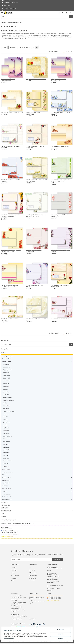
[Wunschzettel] (63, 13)
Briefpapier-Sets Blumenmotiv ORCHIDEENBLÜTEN (58, 80)
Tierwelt (4, 491)
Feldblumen (6, 395)
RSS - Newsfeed (15, 575)
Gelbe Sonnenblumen (8, 400)
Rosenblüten (6, 447)
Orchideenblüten (7, 436)
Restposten (4, 516)
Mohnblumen (6, 433)
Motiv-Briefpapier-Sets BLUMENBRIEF (11, 146)
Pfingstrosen (6, 439)
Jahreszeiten (6, 475)
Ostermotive (5, 486)
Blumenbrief (6, 373)
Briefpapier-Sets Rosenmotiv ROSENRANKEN (33, 113)
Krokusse (5, 425)
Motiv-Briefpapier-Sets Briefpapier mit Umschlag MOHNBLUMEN (11, 251)
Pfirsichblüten (7, 442)
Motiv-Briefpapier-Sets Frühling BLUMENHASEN (34, 251)
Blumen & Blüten (7, 362)
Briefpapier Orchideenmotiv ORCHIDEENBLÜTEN (8, 80)
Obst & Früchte (6, 483)
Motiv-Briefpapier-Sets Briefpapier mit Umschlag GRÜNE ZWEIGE (36, 216)
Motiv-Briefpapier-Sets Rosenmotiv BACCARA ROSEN (59, 286)
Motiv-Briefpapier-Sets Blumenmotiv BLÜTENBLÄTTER (60, 147)
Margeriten (6, 431)
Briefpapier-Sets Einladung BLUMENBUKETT (12, 113)
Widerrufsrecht (33, 578)
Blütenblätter (6, 386)
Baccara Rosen (7, 364)
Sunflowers (6, 458)
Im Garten (6, 417)
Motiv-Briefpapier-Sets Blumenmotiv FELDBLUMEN (10, 180)
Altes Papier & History (8, 356)
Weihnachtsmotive (7, 497)
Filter (4, 47)
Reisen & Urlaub (7, 489)
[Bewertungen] (54, 114)
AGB (30, 568)
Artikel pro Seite (24, 47)
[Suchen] (35, 17)
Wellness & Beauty (7, 500)
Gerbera (5, 403)
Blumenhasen (7, 381)
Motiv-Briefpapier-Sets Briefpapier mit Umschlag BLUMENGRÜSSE (60, 180)
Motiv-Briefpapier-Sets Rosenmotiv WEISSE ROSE (37, 320)
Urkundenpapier (7, 494)
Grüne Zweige (7, 406)
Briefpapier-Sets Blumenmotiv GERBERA (36, 79)
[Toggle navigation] (2, 12)
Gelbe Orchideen (7, 397)
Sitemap (13, 581)
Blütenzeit (6, 389)
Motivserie (4, 353)
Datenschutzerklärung (37, 554)
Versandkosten (33, 575)
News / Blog (14, 570)
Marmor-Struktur (7, 480)
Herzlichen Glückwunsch (9, 411)
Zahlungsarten (33, 573)
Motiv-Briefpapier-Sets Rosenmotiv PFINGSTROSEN (10, 320)
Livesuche (14, 568)
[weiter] (71, 51)
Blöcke (3, 513)
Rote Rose (5, 455)
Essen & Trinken (6, 469)
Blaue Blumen (7, 367)
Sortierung (12, 47)
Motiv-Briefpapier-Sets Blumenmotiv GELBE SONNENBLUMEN (37, 180)
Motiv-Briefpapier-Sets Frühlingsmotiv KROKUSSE (60, 251)
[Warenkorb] (69, 13)
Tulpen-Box (6, 464)
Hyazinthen (6, 414)
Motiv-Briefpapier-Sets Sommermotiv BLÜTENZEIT (60, 320)
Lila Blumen (6, 428)
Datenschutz (32, 570)
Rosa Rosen (6, 444)
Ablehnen (60, 638)
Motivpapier (4, 502)
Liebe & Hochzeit (7, 477)
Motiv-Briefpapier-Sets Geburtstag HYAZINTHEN (35, 286)
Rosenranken (6, 453)
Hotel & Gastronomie (8, 472)
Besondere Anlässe (7, 359)
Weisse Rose (6, 466)
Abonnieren (57, 559)
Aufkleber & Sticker (6, 511)
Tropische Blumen (8, 461)
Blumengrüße (6, 378)
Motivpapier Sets (5, 505)
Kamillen (5, 420)
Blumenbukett (7, 375)
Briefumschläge (5, 508)
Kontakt (13, 573)
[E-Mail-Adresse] (31, 559)
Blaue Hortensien (7, 370)
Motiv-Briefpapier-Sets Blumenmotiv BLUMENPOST (35, 147)
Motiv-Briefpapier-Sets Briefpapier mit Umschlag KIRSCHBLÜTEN (60, 216)
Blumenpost (6, 384)
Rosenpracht (6, 450)
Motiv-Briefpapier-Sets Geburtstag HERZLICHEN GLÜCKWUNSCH (10, 286)
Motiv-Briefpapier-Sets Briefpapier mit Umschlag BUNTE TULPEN (11, 216)
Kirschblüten (6, 422)
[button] (59, 13)
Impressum (32, 581)
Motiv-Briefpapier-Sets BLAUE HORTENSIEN (61, 113)
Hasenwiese (6, 408)
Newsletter (14, 578)
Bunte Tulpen (6, 392)
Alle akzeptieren (60, 630)
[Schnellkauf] (35, 345)
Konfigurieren (60, 634)
